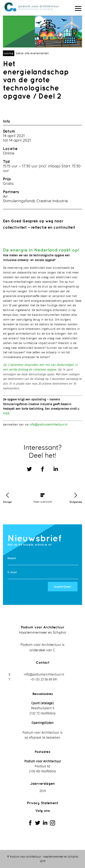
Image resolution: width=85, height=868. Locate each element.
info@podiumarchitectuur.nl (49, 425)
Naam (12, 558)
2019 (43, 791)
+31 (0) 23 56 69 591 (44, 680)
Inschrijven (63, 587)
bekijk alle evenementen (32, 54)
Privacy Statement (43, 803)
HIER (6, 414)
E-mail (12, 572)
